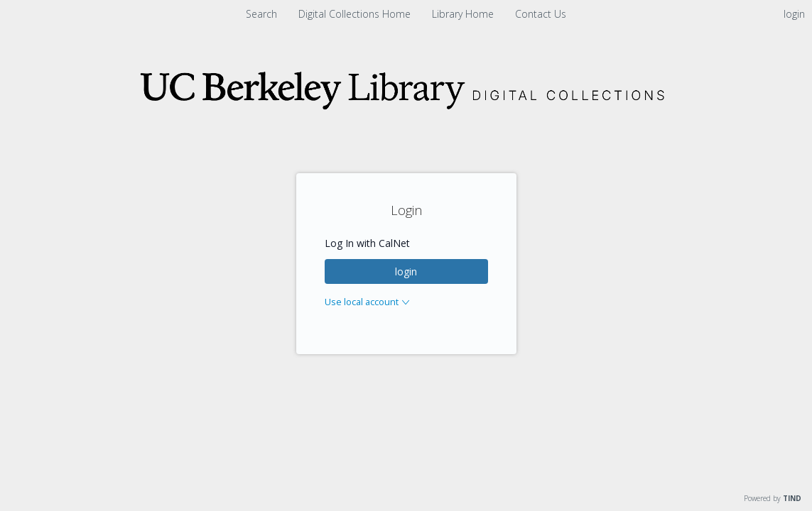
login (406, 271)
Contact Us (541, 14)
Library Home (464, 14)
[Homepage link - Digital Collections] (406, 110)
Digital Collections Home (356, 14)
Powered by (773, 498)
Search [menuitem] (261, 14)
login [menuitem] (794, 14)
